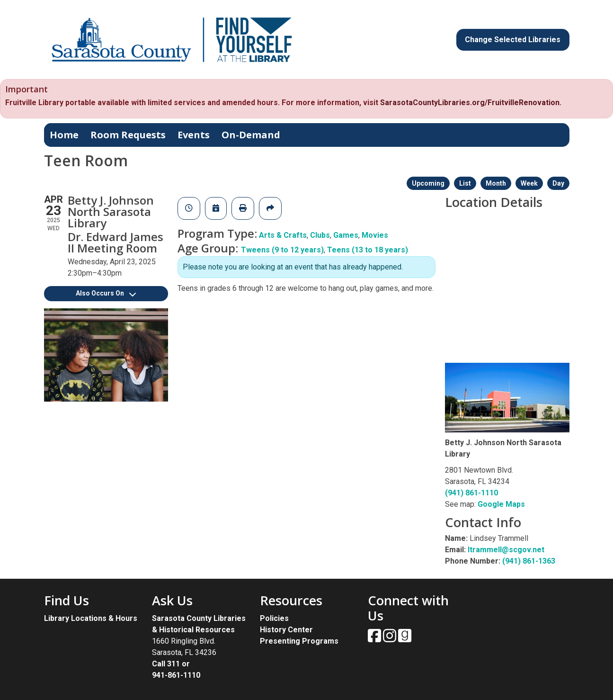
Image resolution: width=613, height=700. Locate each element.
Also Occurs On (106, 293)
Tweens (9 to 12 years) (282, 250)
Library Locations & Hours (91, 618)
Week (529, 183)
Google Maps (501, 504)
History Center (286, 630)
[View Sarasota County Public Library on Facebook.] (375, 639)
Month (496, 183)
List (465, 183)
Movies (375, 235)
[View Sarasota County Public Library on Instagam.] (391, 639)
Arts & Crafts (283, 235)
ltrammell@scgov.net (506, 550)
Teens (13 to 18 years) (368, 250)
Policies (274, 618)
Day (558, 183)
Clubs (320, 235)
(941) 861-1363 (529, 561)
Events (194, 135)
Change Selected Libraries (513, 40)
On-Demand (251, 135)
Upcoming (428, 183)
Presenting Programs (299, 641)
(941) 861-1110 (471, 493)
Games (346, 235)
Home (64, 135)
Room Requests (128, 135)
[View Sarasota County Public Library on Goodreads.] (405, 639)
